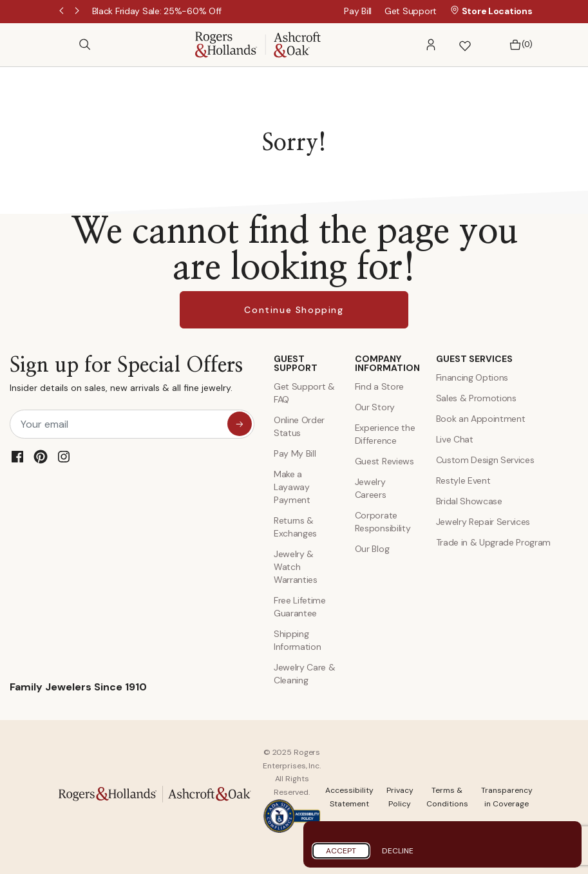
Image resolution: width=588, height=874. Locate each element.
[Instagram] (64, 457)
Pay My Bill (295, 453)
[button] (431, 45)
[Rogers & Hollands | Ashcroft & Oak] (258, 43)
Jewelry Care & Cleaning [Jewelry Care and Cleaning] (305, 674)
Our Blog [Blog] (372, 549)
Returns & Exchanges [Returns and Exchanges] (295, 527)
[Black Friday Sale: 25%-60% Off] (157, 11)
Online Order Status (299, 426)
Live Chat (455, 439)
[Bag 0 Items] (517, 45)
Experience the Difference (385, 434)
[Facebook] (17, 457)
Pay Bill (358, 11)
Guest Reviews (384, 461)
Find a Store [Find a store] (379, 386)
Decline (398, 851)
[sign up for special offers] (240, 424)
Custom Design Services (485, 460)
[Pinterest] (41, 457)
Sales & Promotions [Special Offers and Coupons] (476, 398)
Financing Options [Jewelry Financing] (472, 377)
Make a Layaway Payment (292, 487)
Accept (341, 851)
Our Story (375, 407)
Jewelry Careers (371, 488)
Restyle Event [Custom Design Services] (463, 480)
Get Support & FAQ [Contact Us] (304, 393)
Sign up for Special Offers (126, 377)
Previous (62, 12)
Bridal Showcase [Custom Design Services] (469, 501)
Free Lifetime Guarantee (300, 607)
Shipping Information (297, 640)
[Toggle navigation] (62, 44)
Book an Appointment (481, 419)
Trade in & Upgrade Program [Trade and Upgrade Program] (494, 542)
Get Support (411, 11)
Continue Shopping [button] (294, 310)
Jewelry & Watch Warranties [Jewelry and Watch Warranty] (296, 567)
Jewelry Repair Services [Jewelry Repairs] (483, 522)
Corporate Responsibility (383, 522)
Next (78, 12)
